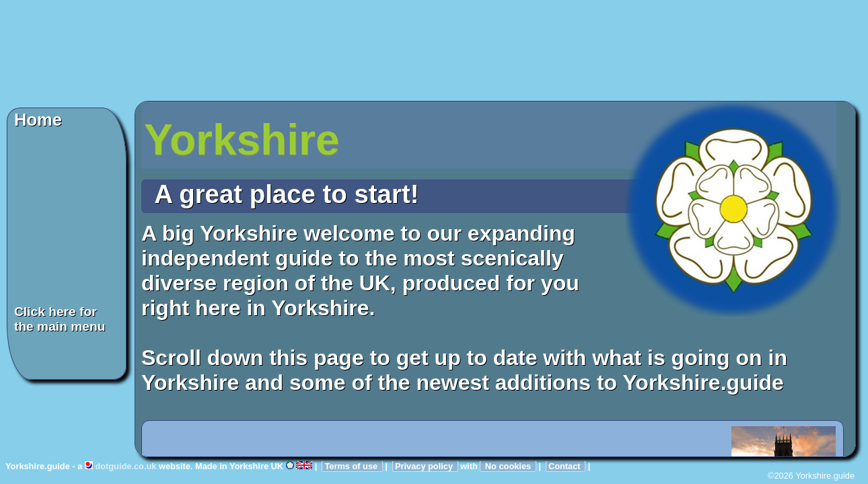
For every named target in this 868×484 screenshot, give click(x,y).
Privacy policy (425, 466)
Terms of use (352, 466)
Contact (566, 466)
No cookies (508, 466)
